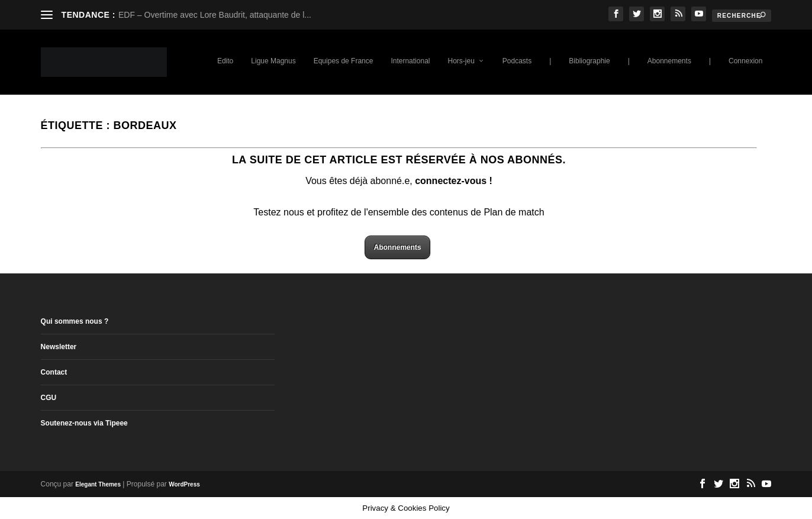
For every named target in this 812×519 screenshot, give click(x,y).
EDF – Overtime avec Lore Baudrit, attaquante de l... (215, 15)
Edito (225, 61)
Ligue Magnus (273, 61)
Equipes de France (344, 61)
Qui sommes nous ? (75, 321)
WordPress (184, 484)
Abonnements (669, 61)
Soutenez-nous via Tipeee (84, 423)
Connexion (745, 61)
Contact (54, 372)
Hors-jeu (461, 61)
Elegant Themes (98, 484)
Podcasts (517, 61)
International (410, 61)
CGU (49, 398)
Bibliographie (589, 61)
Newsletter (59, 347)
